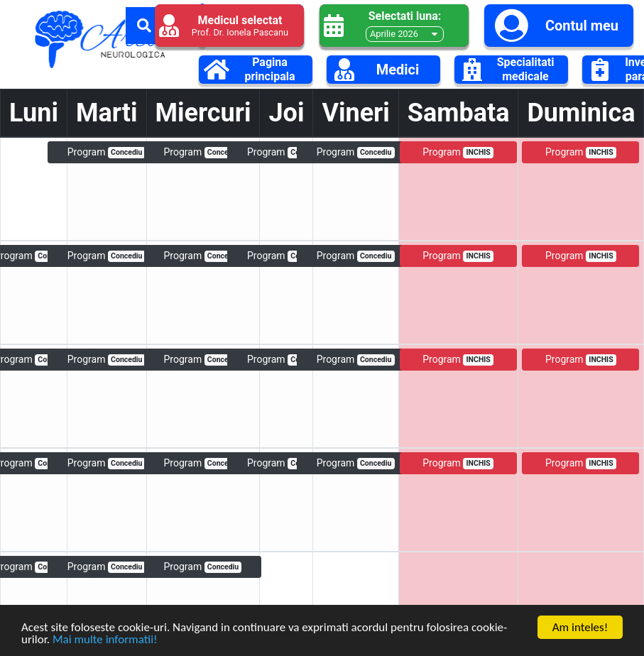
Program (107, 152)
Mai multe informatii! (105, 641)
